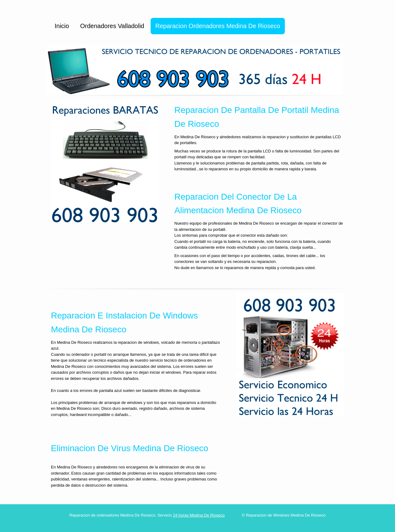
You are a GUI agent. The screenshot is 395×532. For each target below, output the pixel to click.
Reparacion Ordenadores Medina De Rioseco (218, 26)
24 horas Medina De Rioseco (199, 515)
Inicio (62, 26)
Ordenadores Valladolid (112, 26)
